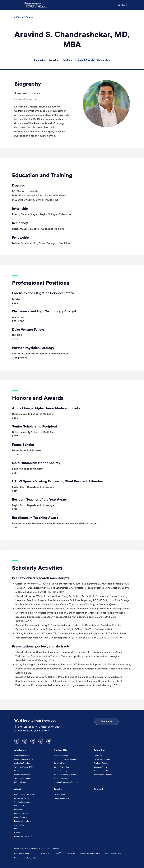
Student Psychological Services (66, 775)
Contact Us (106, 721)
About (18, 789)
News (16, 858)
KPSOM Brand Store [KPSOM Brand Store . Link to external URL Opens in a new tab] (23, 836)
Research (99, 789)
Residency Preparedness (103, 775)
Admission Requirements (23, 759)
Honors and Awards (38, 398)
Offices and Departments (24, 806)
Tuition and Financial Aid (23, 767)
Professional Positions (41, 283)
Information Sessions (22, 775)
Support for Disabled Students (65, 759)
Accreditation (19, 825)
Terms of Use (71, 853)
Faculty (58, 789)
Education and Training (42, 175)
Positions (67, 60)
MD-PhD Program (21, 782)
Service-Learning (60, 771)
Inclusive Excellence (22, 798)
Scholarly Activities (37, 568)
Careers (17, 833)
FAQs (16, 829)
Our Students (19, 771)
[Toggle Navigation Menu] (18, 5)
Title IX (57, 853)
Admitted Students (61, 755)
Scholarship (104, 60)
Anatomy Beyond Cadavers (104, 771)
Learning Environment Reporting (66, 782)
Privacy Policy (44, 853)
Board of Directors (21, 813)
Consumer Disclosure (113, 853)
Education (54, 60)
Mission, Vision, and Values (24, 794)
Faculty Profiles (60, 794)
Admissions (20, 750)
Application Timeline (22, 763)
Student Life (61, 750)
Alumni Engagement (22, 817)
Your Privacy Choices (31, 858)
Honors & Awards (85, 60)
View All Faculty (24, 17)
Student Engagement (62, 778)
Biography (39, 60)
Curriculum (98, 755)
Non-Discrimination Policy (24, 853)
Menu (18, 7)
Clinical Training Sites (102, 759)
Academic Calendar (101, 763)
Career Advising (60, 763)
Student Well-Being (61, 767)
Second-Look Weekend (23, 778)
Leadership (18, 810)
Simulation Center (101, 767)
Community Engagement (24, 802)
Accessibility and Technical (90, 853)
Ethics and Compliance (23, 821)
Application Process (22, 755)
